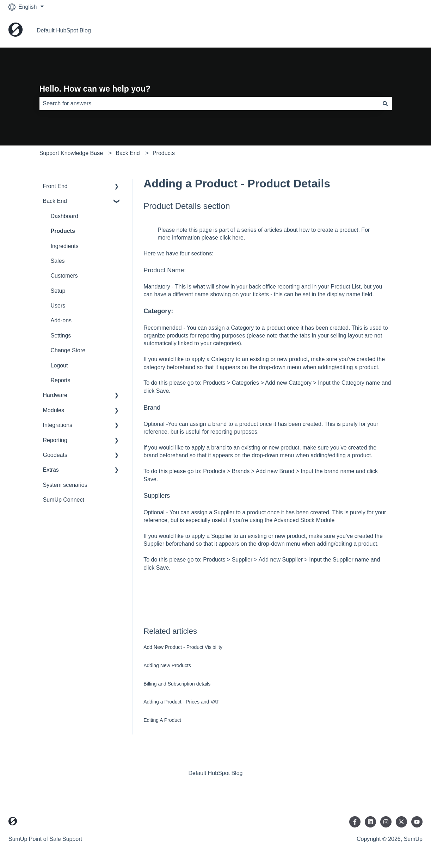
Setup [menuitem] (58, 291)
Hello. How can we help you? (95, 89)
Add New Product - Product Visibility (183, 647)
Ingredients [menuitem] (65, 246)
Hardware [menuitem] (55, 395)
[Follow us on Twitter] (401, 822)
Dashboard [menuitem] (64, 216)
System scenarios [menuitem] (65, 485)
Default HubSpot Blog (64, 30)
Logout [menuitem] (59, 365)
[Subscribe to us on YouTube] (417, 822)
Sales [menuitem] (58, 261)
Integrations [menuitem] (58, 425)
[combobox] (209, 104)
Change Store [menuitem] (68, 350)
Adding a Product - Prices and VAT (181, 702)
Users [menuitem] (58, 306)
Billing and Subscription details (177, 684)
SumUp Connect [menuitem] (64, 500)
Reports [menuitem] (61, 380)
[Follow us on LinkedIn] (370, 822)
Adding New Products (167, 665)
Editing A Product (162, 720)
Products (164, 153)
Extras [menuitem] (51, 470)
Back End (128, 153)
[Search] (385, 104)
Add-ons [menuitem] (61, 320)
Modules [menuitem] (54, 410)
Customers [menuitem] (64, 276)
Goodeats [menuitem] (55, 455)
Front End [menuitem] (55, 186)
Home (408, 30)
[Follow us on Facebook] (355, 822)
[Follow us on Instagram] (386, 822)
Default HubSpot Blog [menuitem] (216, 773)
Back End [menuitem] (55, 201)
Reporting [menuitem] (55, 440)
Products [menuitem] (63, 231)
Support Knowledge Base (71, 153)
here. (239, 238)
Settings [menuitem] (61, 336)
